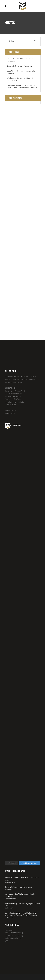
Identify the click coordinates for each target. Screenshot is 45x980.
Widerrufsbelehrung (13, 938)
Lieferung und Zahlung (14, 935)
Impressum (9, 930)
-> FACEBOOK (10, 413)
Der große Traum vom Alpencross (19, 66)
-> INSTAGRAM (10, 410)
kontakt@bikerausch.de (14, 402)
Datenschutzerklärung (14, 933)
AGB (6, 941)
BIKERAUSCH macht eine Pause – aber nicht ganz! (21, 60)
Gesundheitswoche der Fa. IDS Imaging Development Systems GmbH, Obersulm (22, 86)
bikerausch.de (10, 405)
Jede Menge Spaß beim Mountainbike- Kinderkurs (21, 72)
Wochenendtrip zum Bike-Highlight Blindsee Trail (20, 79)
